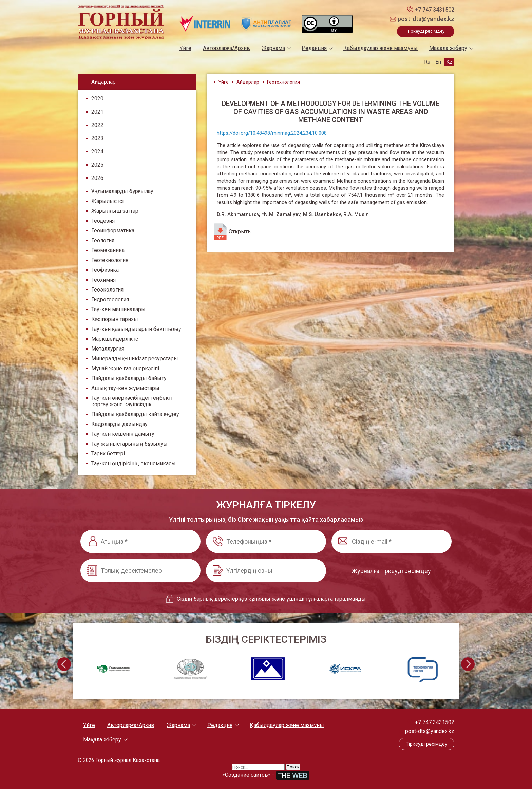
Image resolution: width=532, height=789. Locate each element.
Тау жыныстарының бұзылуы (129, 444)
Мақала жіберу (448, 48)
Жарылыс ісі (107, 201)
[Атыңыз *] (140, 541)
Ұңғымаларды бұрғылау (122, 191)
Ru (427, 62)
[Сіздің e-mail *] (392, 541)
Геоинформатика (113, 231)
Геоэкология (107, 290)
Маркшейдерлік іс (115, 339)
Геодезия (103, 221)
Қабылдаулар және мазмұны (381, 48)
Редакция (314, 48)
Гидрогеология (110, 299)
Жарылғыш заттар (115, 211)
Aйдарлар (248, 82)
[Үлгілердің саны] (266, 571)
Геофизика (105, 270)
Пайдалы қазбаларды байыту (129, 378)
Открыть (231, 232)
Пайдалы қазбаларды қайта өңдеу (135, 414)
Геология (103, 240)
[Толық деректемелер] (140, 571)
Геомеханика (108, 250)
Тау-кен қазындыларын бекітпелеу (136, 329)
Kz (449, 62)
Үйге (185, 48)
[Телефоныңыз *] (266, 541)
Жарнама (273, 48)
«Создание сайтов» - (266, 775)
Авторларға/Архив (226, 48)
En (438, 62)
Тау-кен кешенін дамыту (123, 434)
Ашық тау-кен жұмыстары (125, 388)
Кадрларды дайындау (119, 424)
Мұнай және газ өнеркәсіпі (125, 368)
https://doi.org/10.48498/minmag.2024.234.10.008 (272, 133)
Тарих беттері (108, 454)
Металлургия (108, 349)
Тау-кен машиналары (118, 309)
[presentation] (64, 664)
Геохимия (103, 280)
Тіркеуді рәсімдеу (426, 31)
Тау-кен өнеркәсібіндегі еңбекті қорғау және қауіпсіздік (132, 401)
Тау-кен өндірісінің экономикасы (134, 463)
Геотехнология (110, 260)
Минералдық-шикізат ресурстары (135, 359)
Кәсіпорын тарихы (115, 319)
